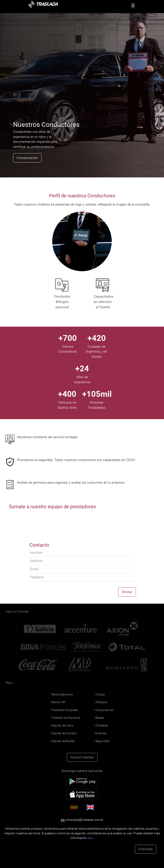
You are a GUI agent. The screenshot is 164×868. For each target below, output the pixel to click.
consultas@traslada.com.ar (84, 820)
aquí (91, 838)
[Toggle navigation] (133, 7)
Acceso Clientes (82, 757)
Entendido (146, 849)
